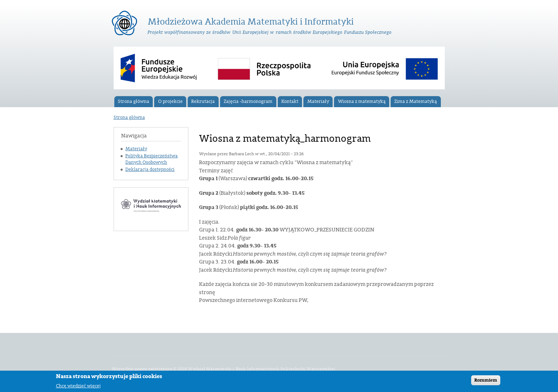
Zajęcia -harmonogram (248, 101)
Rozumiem (486, 382)
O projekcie (170, 101)
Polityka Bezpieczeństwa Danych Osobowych (152, 159)
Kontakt (290, 101)
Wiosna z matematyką (362, 101)
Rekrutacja (203, 101)
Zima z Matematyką (416, 101)
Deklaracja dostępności (150, 169)
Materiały (318, 101)
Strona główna (134, 101)
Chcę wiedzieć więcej (78, 387)
